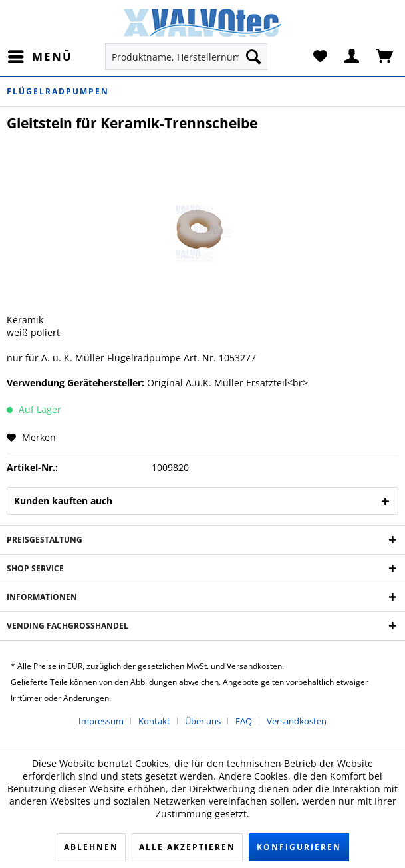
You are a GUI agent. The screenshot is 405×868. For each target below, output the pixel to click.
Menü (40, 55)
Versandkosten (297, 721)
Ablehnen (91, 847)
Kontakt (154, 721)
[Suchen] (253, 57)
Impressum (101, 721)
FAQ (244, 721)
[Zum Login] (352, 57)
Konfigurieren (299, 847)
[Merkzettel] (320, 57)
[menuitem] (40, 57)
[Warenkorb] (385, 57)
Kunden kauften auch (63, 501)
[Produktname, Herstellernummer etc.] (186, 57)
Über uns (203, 721)
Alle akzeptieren (187, 847)
